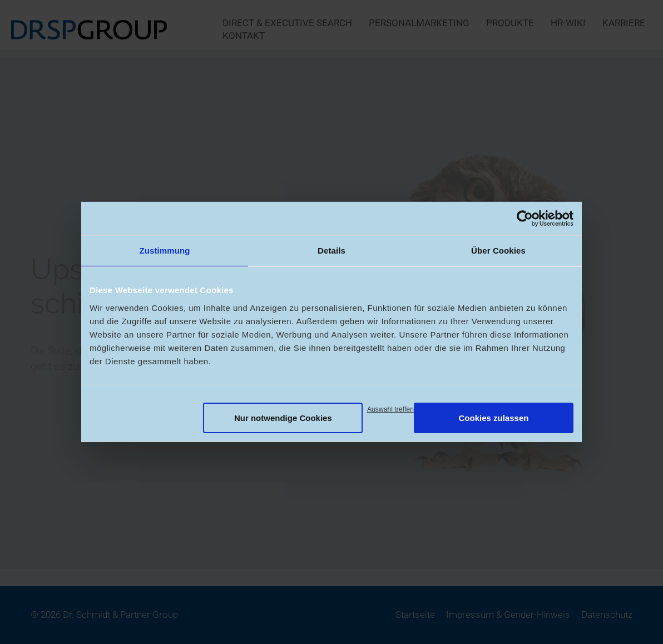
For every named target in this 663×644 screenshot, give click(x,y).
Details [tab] (331, 251)
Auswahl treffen (390, 409)
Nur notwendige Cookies (283, 417)
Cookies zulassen (494, 417)
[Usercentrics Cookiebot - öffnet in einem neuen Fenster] (525, 219)
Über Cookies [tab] (498, 251)
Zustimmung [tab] (165, 251)
